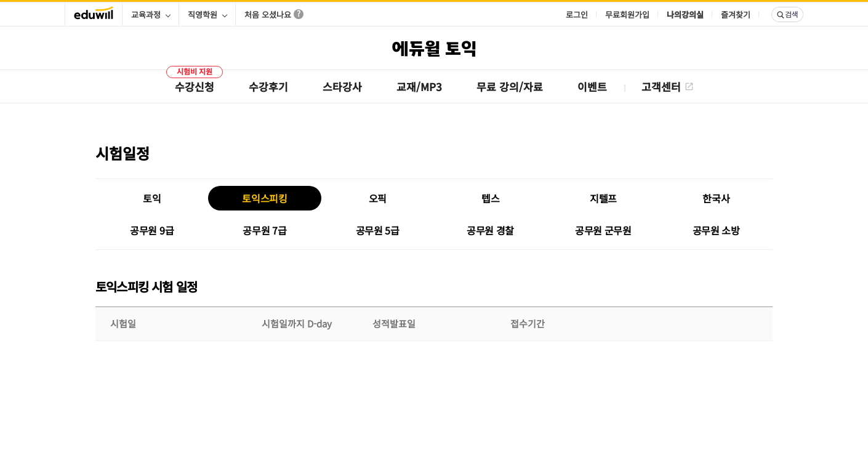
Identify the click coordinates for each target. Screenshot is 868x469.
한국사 (716, 198)
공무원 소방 (716, 230)
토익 (152, 198)
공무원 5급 (378, 230)
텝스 (490, 198)
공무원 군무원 (603, 230)
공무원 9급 (152, 230)
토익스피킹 (264, 198)
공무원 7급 (264, 230)
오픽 (378, 198)
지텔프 (603, 198)
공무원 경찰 (490, 230)
